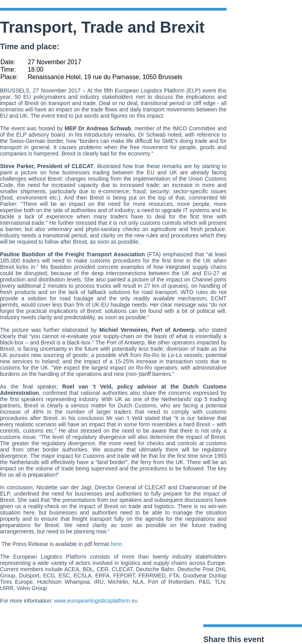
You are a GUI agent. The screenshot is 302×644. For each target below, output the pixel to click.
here (116, 544)
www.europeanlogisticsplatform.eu (96, 601)
